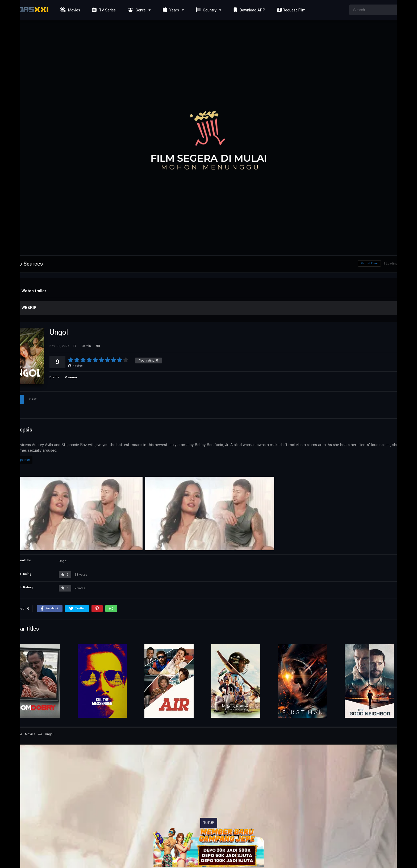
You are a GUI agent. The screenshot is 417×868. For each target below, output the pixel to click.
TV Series (103, 10)
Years (170, 10)
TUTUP (209, 823)
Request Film (291, 10)
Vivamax (71, 377)
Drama (54, 377)
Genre (136, 10)
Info (15, 399)
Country (206, 10)
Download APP (249, 10)
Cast (33, 399)
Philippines (22, 460)
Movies (70, 10)
